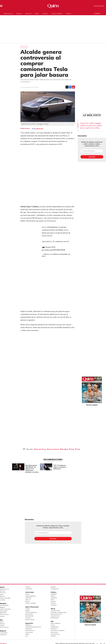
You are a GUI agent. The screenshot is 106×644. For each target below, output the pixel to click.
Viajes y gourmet (57, 14)
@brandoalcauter (38, 129)
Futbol (28, 609)
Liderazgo (3, 635)
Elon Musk (65, 449)
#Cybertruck (53, 227)
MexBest (3, 604)
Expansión (29, 623)
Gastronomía (4, 605)
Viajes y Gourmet (5, 598)
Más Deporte (29, 616)
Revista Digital (99, 6)
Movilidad (54, 629)
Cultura (68, 14)
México (53, 596)
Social (53, 625)
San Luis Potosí (41, 449)
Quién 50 (97, 14)
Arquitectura (55, 616)
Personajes (4, 611)
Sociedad (54, 605)
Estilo (27, 594)
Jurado (2, 616)
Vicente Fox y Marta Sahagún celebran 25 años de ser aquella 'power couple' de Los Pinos (91, 126)
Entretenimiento (31, 596)
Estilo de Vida (4, 614)
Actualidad (4, 633)
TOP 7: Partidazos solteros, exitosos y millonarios (73, 467)
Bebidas (2, 607)
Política (24, 47)
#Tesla (61, 230)
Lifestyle (28, 618)
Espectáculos (8, 14)
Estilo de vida (4, 627)
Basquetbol (29, 614)
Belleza (45, 14)
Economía (28, 629)
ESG (27, 636)
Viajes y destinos (5, 609)
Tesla (72, 449)
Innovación (54, 632)
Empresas (28, 625)
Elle (1, 620)
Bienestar (3, 613)
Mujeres (3, 631)
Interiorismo (55, 618)
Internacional (30, 631)
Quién (2, 587)
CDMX (52, 600)
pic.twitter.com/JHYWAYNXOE (53, 250)
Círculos (28, 14)
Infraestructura (56, 614)
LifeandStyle (55, 589)
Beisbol (28, 611)
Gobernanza (55, 627)
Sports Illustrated (32, 607)
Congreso (54, 598)
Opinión (28, 587)
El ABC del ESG (55, 634)
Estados (53, 601)
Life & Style (30, 592)
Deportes (28, 598)
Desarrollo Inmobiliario (59, 612)
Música (28, 601)
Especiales (29, 589)
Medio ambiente (55, 623)
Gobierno (54, 594)
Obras (27, 634)
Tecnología (29, 632)
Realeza (19, 14)
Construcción (55, 611)
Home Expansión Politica (33, 627)
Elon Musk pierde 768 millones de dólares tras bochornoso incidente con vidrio (45, 469)
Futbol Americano (31, 612)
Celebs (2, 625)
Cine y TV (28, 600)
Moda (37, 14)
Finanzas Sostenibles (58, 631)
